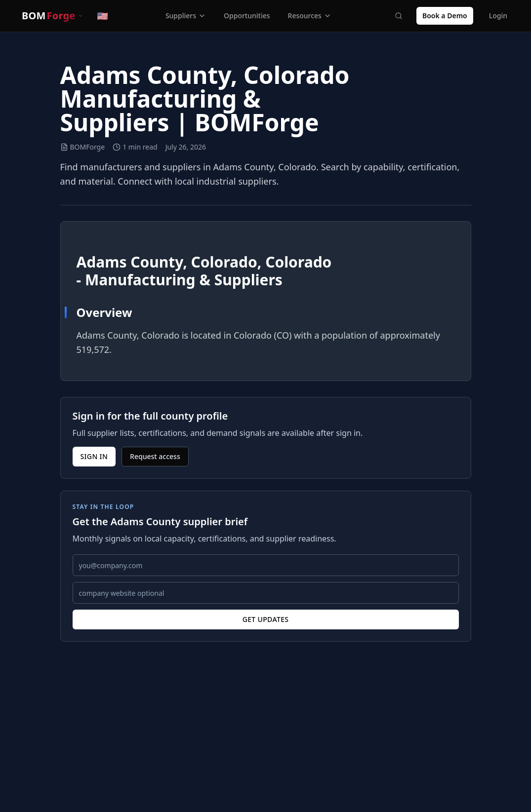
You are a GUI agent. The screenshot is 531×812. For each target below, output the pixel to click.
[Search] (399, 16)
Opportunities (247, 16)
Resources (310, 16)
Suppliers (186, 16)
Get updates (266, 619)
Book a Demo (445, 16)
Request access (155, 456)
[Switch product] (52, 16)
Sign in (94, 456)
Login (498, 16)
